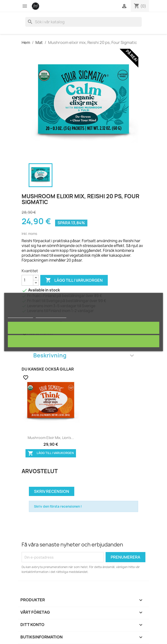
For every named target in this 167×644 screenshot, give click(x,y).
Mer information (20, 316)
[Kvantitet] (27, 280)
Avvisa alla (83, 341)
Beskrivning (83, 355)
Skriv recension (52, 491)
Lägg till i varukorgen (74, 280)
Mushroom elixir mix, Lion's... (51, 438)
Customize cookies (51, 316)
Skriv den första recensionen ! (58, 506)
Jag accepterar (83, 328)
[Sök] (83, 22)
